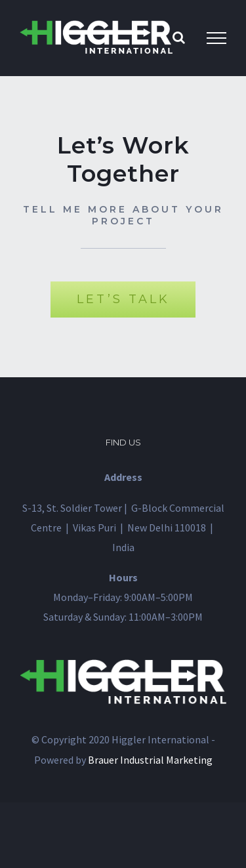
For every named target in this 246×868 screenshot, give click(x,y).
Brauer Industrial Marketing (150, 760)
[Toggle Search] (179, 37)
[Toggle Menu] (216, 38)
